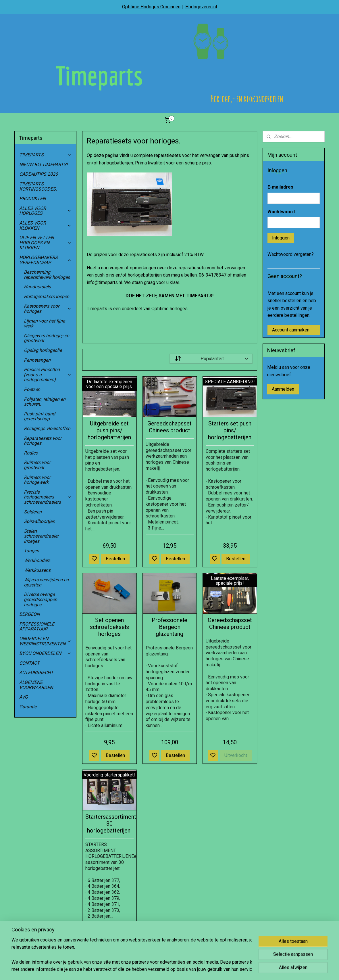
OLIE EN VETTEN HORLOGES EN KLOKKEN (45, 243)
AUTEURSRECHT (36, 673)
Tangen (31, 551)
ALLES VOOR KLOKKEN (45, 226)
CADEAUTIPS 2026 (38, 174)
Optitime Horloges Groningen (151, 7)
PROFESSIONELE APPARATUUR (37, 627)
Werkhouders (37, 560)
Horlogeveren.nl (201, 7)
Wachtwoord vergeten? (291, 254)
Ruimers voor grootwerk (37, 465)
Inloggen (281, 238)
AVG (24, 697)
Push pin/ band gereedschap (40, 416)
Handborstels (37, 287)
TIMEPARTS (45, 155)
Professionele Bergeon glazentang (169, 627)
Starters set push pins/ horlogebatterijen (230, 430)
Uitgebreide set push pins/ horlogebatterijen (109, 430)
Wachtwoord (281, 212)
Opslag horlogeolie (43, 350)
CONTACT (29, 663)
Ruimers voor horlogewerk (37, 480)
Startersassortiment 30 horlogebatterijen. (109, 824)
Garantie (28, 707)
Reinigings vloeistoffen (47, 428)
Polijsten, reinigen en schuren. (45, 402)
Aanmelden (283, 389)
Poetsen (32, 389)
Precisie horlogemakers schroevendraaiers (48, 497)
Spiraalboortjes (39, 521)
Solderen (33, 512)
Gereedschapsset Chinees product (169, 427)
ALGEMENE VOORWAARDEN (36, 685)
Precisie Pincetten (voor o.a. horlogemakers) (48, 375)
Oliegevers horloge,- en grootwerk (47, 338)
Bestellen (115, 559)
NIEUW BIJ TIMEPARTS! (43, 165)
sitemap (185, 970)
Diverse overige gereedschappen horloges (41, 599)
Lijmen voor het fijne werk (44, 324)
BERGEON (29, 614)
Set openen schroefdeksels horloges (109, 627)
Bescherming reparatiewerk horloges (47, 275)
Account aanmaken (291, 330)
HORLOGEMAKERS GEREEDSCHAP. (45, 260)
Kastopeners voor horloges (48, 309)
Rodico (31, 453)
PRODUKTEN (32, 199)
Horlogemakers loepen (47, 297)
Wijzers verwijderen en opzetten (46, 582)
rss (197, 970)
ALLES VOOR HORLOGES (45, 211)
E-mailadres (280, 187)
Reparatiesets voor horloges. (43, 441)
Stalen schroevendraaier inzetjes (41, 536)
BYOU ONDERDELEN (45, 653)
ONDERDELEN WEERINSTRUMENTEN (45, 641)
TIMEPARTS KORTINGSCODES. (38, 186)
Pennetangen (37, 360)
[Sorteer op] (211, 359)
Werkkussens (37, 570)
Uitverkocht (236, 755)
